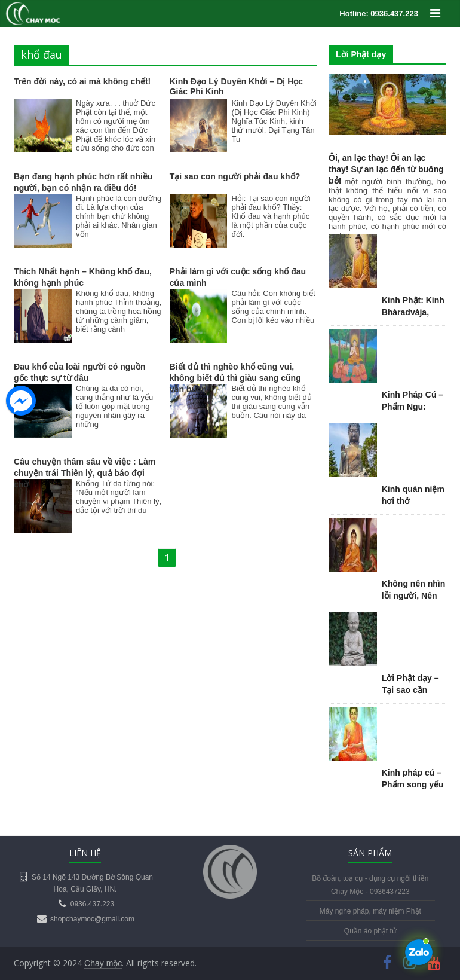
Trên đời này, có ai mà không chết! (82, 81)
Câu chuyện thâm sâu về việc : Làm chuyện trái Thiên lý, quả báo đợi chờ (85, 473)
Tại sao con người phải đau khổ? (235, 176)
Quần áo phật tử (370, 931)
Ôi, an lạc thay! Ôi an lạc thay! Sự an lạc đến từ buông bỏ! (386, 169)
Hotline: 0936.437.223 (379, 13)
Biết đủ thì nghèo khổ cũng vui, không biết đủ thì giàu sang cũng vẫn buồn (235, 378)
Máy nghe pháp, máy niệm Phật (370, 911)
